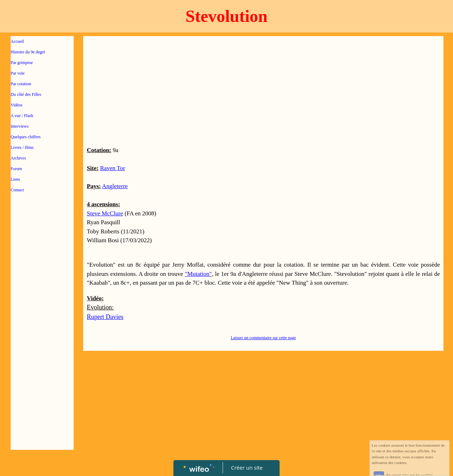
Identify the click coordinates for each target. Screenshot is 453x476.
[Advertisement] (42, 340)
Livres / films (22, 147)
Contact (17, 190)
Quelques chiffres (26, 137)
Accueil (17, 41)
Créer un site (247, 468)
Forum (16, 169)
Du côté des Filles (26, 94)
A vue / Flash (22, 116)
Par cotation (21, 84)
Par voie (18, 73)
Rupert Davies (105, 317)
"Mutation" (198, 274)
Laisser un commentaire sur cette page (263, 338)
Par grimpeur (22, 63)
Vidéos (16, 105)
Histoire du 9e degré (28, 52)
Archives (18, 158)
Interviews (20, 126)
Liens (15, 179)
